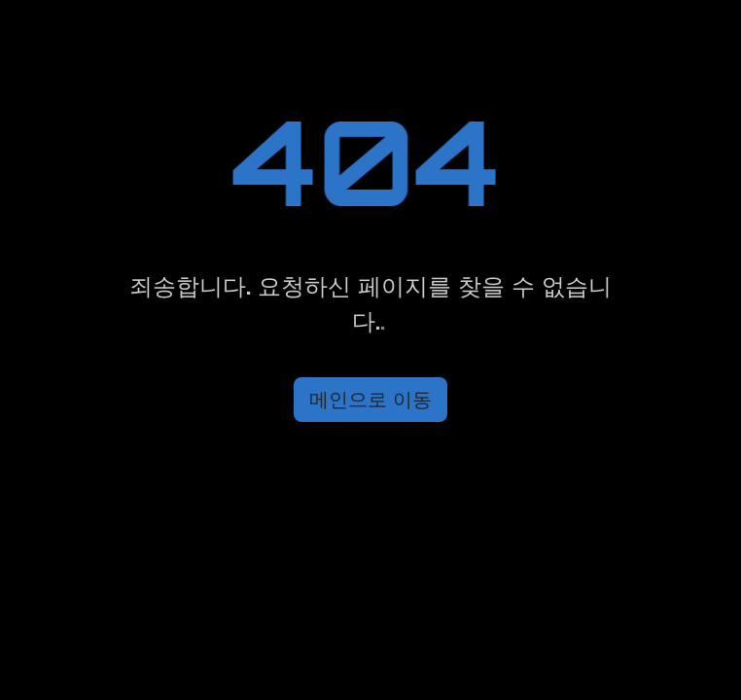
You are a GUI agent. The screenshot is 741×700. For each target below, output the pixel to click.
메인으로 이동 (370, 399)
